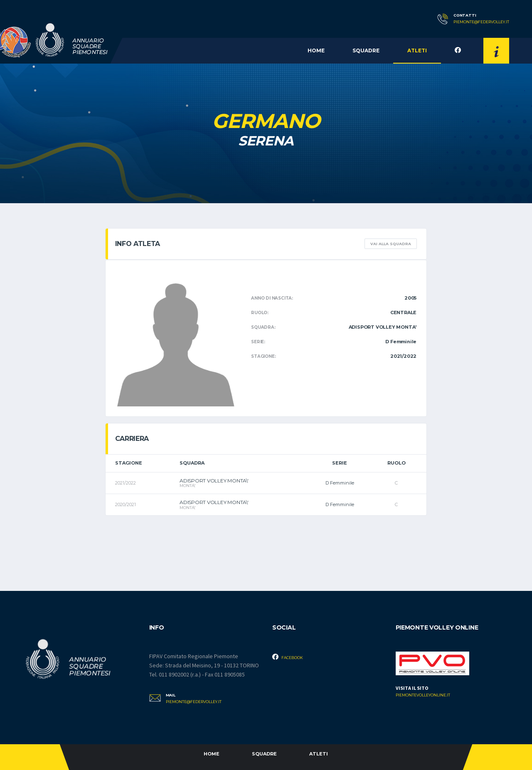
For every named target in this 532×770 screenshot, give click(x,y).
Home (316, 50)
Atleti (417, 50)
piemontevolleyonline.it (423, 695)
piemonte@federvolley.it (481, 22)
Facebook (288, 657)
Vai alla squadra (391, 244)
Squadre (366, 50)
